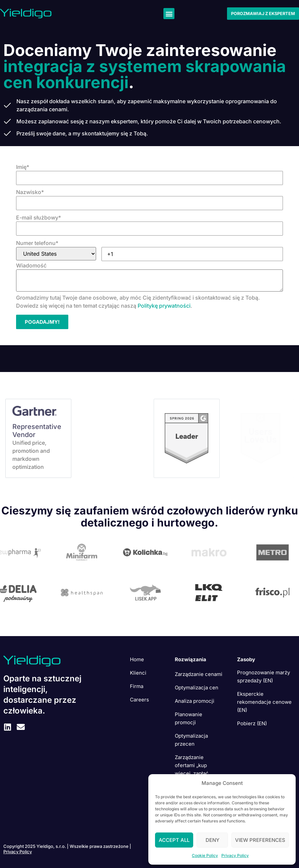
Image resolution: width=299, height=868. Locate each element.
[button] (169, 14)
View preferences (260, 840)
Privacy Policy (235, 855)
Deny (212, 840)
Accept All (174, 840)
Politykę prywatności (164, 306)
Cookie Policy (205, 855)
